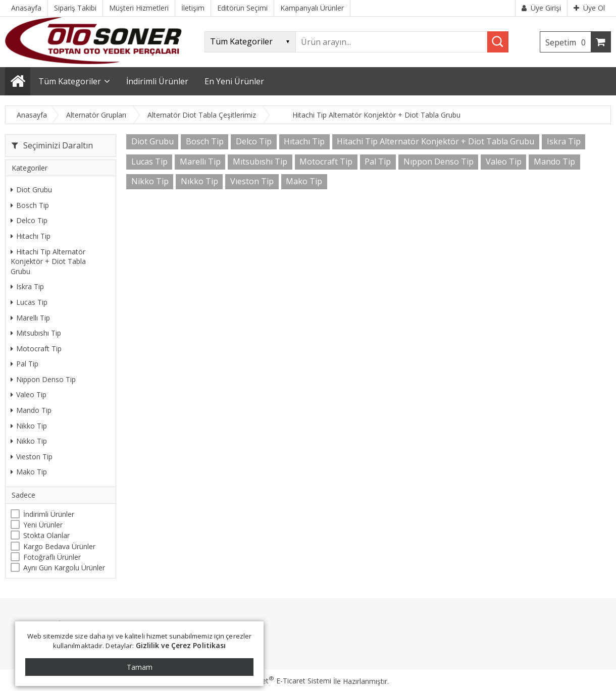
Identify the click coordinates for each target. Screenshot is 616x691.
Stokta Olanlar (46, 535)
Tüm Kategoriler (70, 81)
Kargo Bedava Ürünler (59, 546)
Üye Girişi (541, 8)
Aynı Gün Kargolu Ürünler (64, 568)
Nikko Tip (29, 426)
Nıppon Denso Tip (43, 379)
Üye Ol (589, 8)
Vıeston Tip (32, 457)
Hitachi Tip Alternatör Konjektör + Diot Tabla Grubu (48, 261)
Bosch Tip (30, 205)
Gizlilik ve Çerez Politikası (181, 645)
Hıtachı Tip (31, 236)
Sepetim (568, 42)
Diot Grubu (31, 190)
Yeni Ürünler (43, 525)
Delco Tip (29, 220)
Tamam (140, 667)
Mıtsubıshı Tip (36, 333)
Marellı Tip (30, 318)
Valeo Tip (29, 394)
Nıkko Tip (29, 441)
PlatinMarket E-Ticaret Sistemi (279, 681)
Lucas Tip (29, 302)
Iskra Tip (27, 286)
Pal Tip (24, 364)
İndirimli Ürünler (49, 514)
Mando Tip (31, 410)
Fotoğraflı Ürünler (52, 557)
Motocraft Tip (36, 349)
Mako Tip (29, 472)
